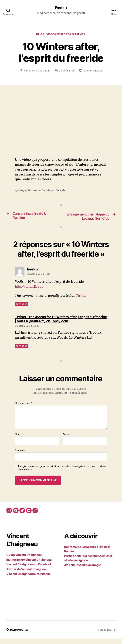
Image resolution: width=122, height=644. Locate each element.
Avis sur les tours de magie (83, 570)
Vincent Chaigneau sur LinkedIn (28, 579)
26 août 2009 (67, 71)
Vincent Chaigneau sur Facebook (29, 570)
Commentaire (24, 409)
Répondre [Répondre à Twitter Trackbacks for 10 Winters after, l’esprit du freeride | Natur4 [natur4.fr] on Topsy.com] (22, 352)
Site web (20, 456)
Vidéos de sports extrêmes (66, 35)
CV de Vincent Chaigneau (24, 560)
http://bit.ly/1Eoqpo (30, 292)
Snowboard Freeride (55, 191)
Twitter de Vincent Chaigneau (27, 575)
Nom (19, 440)
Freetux (61, 8)
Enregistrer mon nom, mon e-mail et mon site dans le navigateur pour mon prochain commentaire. (62, 473)
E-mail (67, 440)
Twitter (82, 301)
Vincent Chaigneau (39, 71)
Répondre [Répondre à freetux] (22, 310)
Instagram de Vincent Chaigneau (29, 565)
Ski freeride (34, 191)
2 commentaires (93, 71)
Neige (40, 35)
